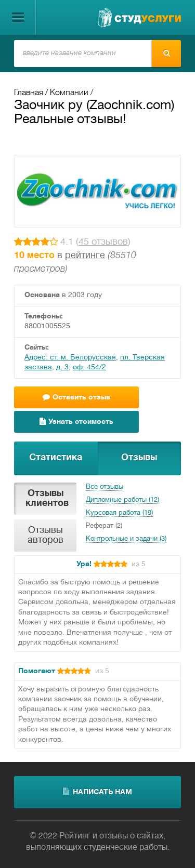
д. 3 (62, 368)
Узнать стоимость (76, 422)
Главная (29, 93)
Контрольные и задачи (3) (126, 539)
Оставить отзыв (76, 397)
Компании (69, 93)
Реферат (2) (104, 526)
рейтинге (85, 256)
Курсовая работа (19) (119, 513)
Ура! (84, 564)
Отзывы (139, 458)
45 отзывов (103, 242)
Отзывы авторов (45, 536)
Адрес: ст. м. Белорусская (70, 358)
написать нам (97, 792)
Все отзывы (105, 487)
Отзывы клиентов (47, 499)
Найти (167, 53)
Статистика (56, 458)
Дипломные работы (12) (122, 500)
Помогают (37, 671)
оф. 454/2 (89, 368)
